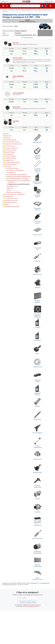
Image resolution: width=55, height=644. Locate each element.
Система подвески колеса (13, 162)
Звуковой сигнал (13, 186)
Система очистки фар (11, 198)
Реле (10, 190)
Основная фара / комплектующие (18, 174)
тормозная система (11, 158)
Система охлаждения (11, 148)
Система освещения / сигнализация (18, 178)
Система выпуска (10, 146)
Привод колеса (10, 154)
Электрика (8, 166)
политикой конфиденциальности (31, 606)
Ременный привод (11, 140)
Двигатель (8, 136)
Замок (7, 204)
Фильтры (8, 138)
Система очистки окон (12, 200)
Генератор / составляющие (16, 170)
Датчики (11, 188)
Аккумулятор (12, 172)
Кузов (7, 134)
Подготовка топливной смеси (14, 144)
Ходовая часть (9, 160)
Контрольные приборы (15, 192)
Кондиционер (9, 196)
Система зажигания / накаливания (15, 194)
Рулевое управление (11, 164)
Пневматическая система (12, 207)
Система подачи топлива (12, 142)
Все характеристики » (28, 38)
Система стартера (13, 168)
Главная (5, 10)
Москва (6, 2)
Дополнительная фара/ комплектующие (20, 176)
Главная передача (10, 156)
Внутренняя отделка (11, 202)
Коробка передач (10, 152)
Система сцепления (11, 150)
